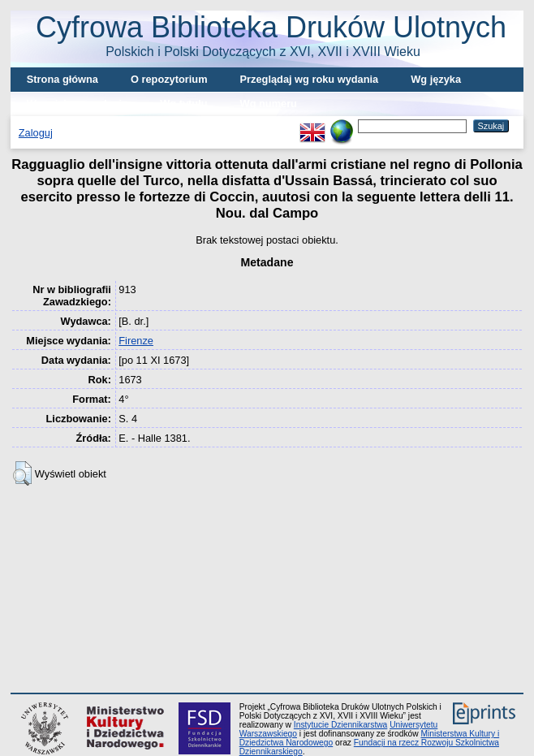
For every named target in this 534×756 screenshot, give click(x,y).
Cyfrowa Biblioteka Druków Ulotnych (271, 35)
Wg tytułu (183, 104)
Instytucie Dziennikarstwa (340, 725)
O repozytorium (169, 79)
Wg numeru (269, 104)
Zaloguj (36, 133)
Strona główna (62, 79)
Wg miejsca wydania (77, 104)
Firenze (136, 341)
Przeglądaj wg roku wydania (310, 79)
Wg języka (436, 79)
